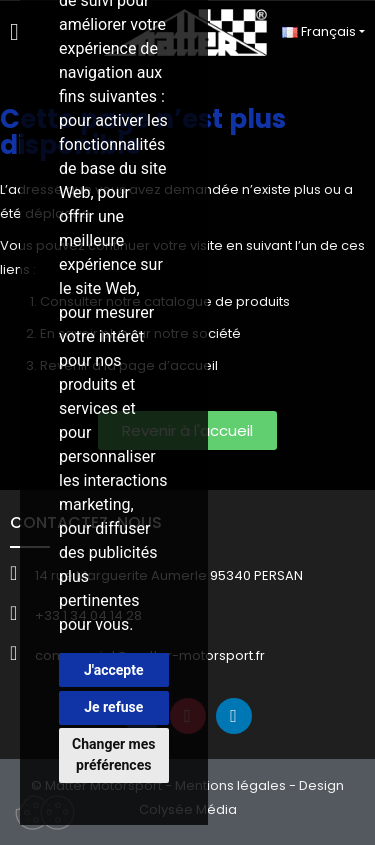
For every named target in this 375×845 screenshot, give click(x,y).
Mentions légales (230, 785)
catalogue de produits (217, 301)
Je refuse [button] (113, 707)
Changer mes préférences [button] (113, 754)
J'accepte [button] (114, 670)
